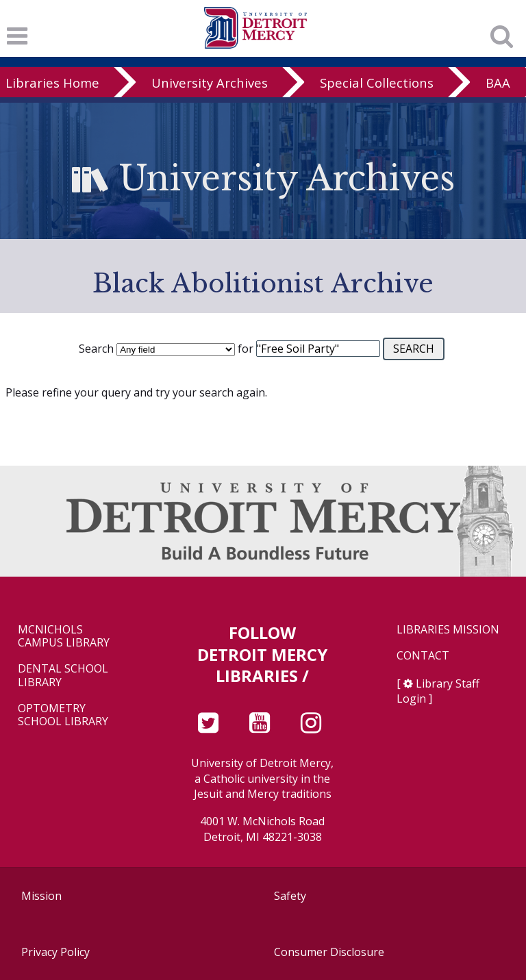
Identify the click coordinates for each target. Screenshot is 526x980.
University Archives (210, 83)
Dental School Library (63, 675)
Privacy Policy (55, 952)
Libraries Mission (448, 630)
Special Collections (377, 83)
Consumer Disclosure (329, 952)
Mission (41, 896)
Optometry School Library (63, 715)
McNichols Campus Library (64, 636)
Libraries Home (52, 83)
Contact (423, 656)
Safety (290, 896)
